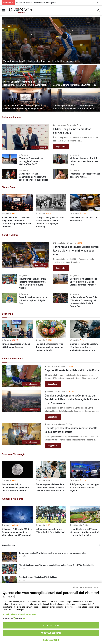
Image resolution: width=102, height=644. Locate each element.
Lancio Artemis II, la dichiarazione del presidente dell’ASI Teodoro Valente (16, 487)
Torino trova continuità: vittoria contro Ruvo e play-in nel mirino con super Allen (42, 61)
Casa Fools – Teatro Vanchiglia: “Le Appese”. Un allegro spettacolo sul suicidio (34, 177)
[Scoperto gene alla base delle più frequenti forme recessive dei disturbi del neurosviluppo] (51, 469)
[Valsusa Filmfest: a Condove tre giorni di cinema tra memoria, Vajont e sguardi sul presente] (26, 100)
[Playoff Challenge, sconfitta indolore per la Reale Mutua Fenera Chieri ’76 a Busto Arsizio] (26, 76)
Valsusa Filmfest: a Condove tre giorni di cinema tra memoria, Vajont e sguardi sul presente (23, 109)
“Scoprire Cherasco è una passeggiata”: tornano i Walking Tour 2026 (31, 161)
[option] (51, 64)
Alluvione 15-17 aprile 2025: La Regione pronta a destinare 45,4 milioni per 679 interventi (17, 532)
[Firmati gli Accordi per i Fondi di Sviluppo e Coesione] (17, 329)
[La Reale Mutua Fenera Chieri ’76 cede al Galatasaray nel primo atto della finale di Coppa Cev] (61, 298)
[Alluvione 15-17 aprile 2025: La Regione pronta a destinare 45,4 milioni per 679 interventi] (17, 514)
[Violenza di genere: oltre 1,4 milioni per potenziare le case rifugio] (61, 159)
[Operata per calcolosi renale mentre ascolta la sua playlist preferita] (22, 434)
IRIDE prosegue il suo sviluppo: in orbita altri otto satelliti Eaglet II (85, 487)
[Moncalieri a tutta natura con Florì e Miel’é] (85, 203)
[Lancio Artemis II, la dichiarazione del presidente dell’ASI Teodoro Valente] (17, 469)
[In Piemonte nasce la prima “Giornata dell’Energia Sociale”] (51, 514)
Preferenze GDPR (51, 640)
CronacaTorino (60, 125)
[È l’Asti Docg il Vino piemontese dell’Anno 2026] (26, 137)
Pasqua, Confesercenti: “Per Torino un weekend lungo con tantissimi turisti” (50, 347)
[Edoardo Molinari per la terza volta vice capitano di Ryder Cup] (10, 298)
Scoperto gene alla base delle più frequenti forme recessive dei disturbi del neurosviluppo (50, 487)
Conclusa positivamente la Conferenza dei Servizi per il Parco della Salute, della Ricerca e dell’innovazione (75, 109)
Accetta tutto (51, 626)
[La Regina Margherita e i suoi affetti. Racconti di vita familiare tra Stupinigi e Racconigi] (51, 203)
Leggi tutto (61, 147)
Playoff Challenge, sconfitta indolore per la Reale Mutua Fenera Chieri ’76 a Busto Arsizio (56, 565)
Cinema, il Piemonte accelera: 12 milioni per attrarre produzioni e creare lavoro (84, 347)
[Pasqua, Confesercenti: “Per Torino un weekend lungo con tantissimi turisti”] (51, 329)
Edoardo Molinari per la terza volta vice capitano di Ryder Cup (33, 300)
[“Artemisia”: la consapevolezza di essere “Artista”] (61, 174)
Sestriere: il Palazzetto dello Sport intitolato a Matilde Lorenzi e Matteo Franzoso (83, 282)
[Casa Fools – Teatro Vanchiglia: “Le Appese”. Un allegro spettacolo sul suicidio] (10, 174)
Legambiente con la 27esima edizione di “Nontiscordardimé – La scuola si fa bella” (84, 532)
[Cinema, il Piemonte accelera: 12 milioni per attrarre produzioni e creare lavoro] (85, 329)
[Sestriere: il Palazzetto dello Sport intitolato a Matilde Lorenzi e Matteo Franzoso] (61, 279)
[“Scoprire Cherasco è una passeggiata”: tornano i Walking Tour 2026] (10, 159)
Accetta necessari (51, 633)
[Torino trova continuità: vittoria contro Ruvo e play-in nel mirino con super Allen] (51, 41)
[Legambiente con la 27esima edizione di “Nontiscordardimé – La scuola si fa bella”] (85, 514)
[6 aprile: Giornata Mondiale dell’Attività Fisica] (76, 76)
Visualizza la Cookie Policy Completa (19, 614)
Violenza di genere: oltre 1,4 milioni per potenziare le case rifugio (84, 161)
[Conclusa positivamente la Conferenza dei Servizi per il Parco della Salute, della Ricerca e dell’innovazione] (76, 100)
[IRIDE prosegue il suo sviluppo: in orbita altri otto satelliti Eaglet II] (85, 469)
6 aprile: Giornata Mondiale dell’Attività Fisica (75, 85)
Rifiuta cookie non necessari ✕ (86, 587)
